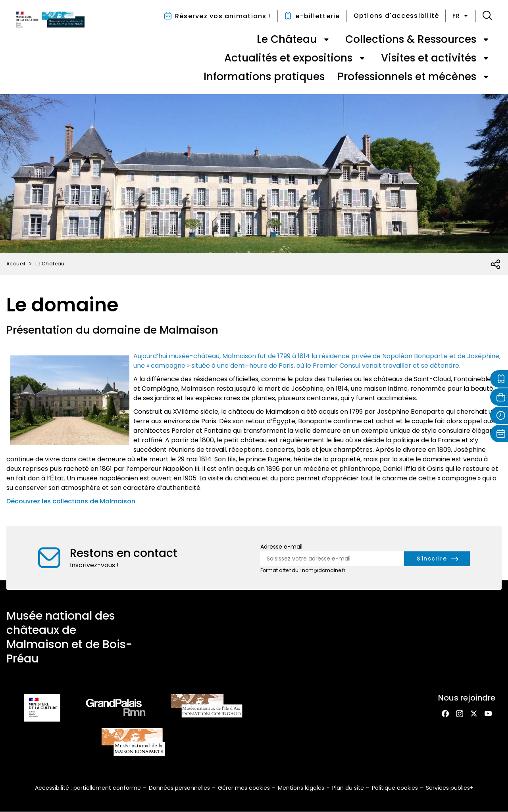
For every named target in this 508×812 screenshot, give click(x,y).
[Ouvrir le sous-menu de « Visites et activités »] (486, 58)
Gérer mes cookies (244, 788)
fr (461, 16)
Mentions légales (301, 788)
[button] (487, 16)
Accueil (16, 264)
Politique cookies (395, 788)
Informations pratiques (264, 77)
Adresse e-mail (281, 547)
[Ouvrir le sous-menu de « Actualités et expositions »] (362, 58)
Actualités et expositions (288, 58)
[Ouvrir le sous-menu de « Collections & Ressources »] (486, 40)
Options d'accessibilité (396, 16)
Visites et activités (429, 58)
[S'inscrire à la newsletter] (437, 559)
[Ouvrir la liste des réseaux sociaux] (496, 265)
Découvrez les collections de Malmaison (71, 501)
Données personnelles (179, 788)
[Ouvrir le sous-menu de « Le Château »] (326, 40)
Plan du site (348, 788)
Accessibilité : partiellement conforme (88, 788)
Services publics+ (450, 788)
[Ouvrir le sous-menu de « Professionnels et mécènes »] (486, 77)
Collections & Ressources (411, 39)
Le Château (287, 39)
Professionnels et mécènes (407, 77)
